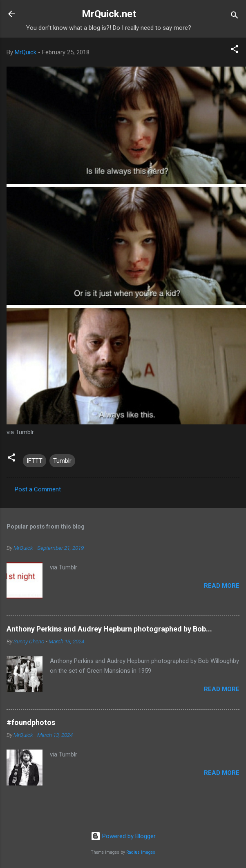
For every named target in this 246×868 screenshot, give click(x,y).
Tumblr (62, 461)
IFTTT (35, 461)
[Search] (235, 17)
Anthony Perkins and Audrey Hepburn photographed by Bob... (109, 629)
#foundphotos (31, 722)
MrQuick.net (109, 14)
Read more (222, 586)
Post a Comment (38, 489)
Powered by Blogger (123, 836)
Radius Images (141, 852)
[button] (235, 50)
